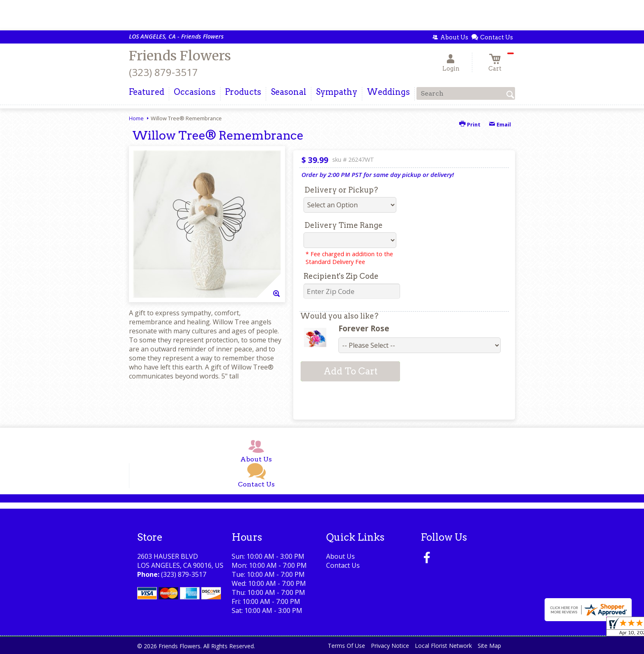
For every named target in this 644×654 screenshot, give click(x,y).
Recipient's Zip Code (341, 276)
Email (500, 124)
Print (470, 124)
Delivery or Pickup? (341, 190)
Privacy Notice (390, 646)
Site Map (489, 646)
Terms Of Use (346, 646)
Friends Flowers (180, 56)
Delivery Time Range (344, 225)
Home (136, 118)
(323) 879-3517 (163, 72)
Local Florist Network (443, 646)
